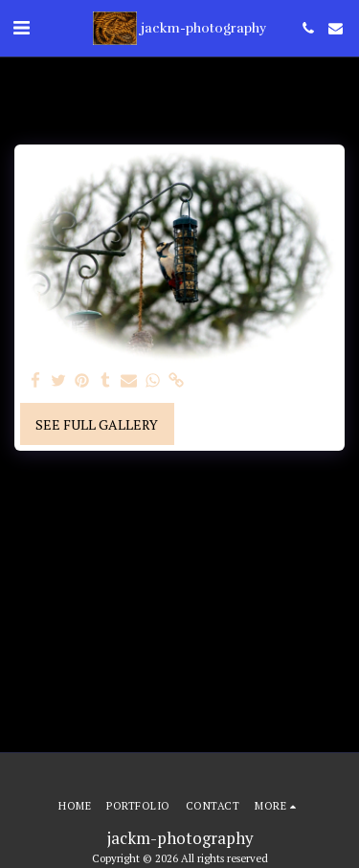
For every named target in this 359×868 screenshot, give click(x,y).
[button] (21, 27)
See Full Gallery (97, 424)
